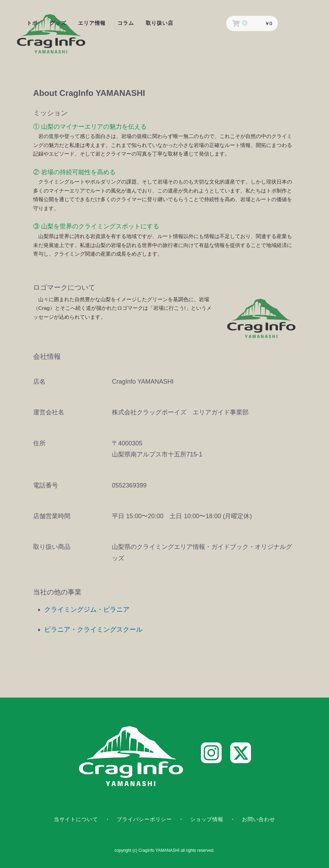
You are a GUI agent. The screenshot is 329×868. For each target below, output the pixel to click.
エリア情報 (92, 23)
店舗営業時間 (52, 516)
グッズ (58, 23)
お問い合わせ (259, 819)
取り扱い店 (159, 23)
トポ (32, 23)
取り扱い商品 (52, 547)
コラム (126, 23)
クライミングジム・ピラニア (87, 609)
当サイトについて (76, 819)
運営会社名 (49, 412)
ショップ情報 (207, 819)
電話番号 (46, 485)
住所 (39, 443)
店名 (39, 382)
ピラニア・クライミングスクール (93, 629)
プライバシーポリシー (144, 819)
